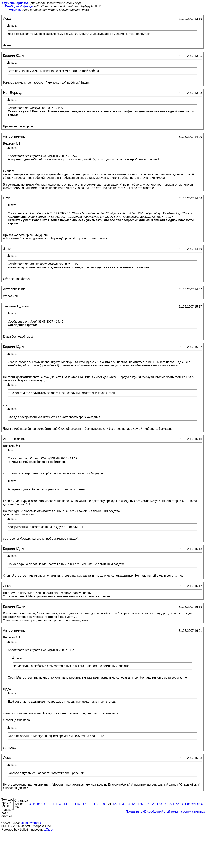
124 (128, 804)
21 (48, 804)
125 (134, 804)
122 (115, 804)
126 (140, 804)
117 (84, 804)
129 (159, 804)
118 (90, 804)
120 (102, 804)
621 (178, 804)
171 (166, 804)
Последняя (194, 804)
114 (64, 804)
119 (96, 804)
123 (121, 804)
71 (53, 804)
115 (71, 804)
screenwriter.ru (31, 823)
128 (153, 804)
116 (77, 804)
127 (147, 804)
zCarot (49, 830)
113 (58, 804)
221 (172, 804)
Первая (36, 804)
